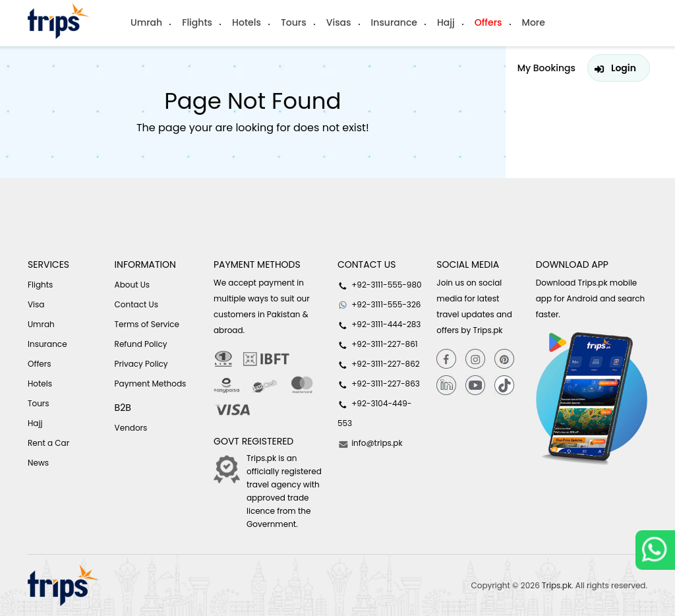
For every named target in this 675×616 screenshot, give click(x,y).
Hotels (247, 22)
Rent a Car (48, 443)
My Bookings (546, 68)
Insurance (394, 22)
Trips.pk (557, 585)
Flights (197, 22)
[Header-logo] (59, 21)
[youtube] (475, 385)
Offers (488, 22)
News (38, 463)
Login (624, 68)
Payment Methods (151, 384)
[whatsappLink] (655, 550)
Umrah (146, 22)
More (534, 22)
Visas (339, 22)
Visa (36, 304)
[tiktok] (504, 385)
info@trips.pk (370, 443)
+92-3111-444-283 (379, 324)
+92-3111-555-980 (380, 285)
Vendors (131, 428)
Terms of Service (147, 324)
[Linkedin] (446, 385)
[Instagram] (475, 358)
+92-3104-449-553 (374, 413)
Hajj (446, 22)
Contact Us (136, 304)
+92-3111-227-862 (379, 364)
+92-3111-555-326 (379, 305)
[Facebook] (446, 358)
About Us (132, 285)
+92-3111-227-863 (379, 384)
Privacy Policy (141, 364)
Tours (294, 22)
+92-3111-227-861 (378, 344)
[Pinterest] (504, 358)
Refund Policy (141, 344)
